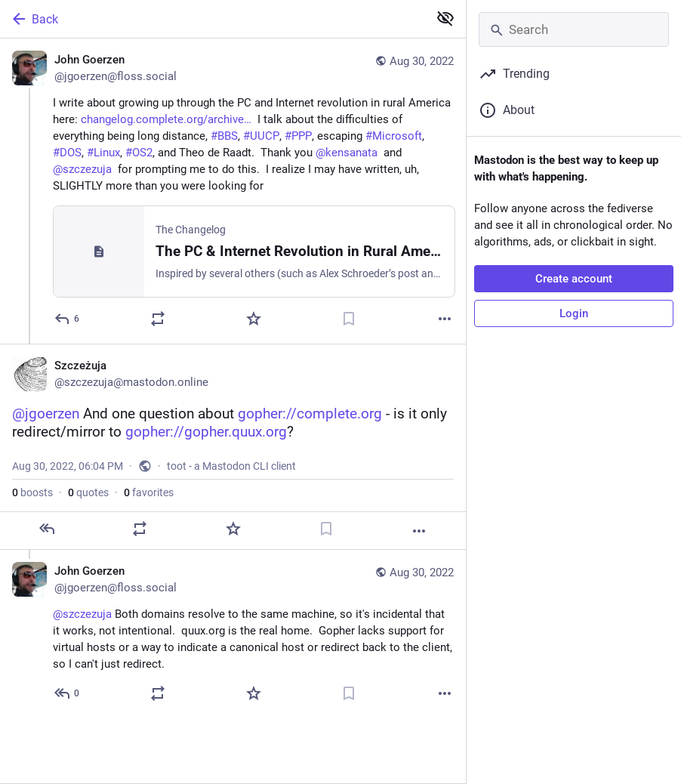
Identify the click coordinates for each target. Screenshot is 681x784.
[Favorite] (254, 319)
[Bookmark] (349, 319)
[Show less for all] (445, 18)
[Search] (574, 29)
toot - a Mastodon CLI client (231, 466)
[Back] (213, 19)
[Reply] (68, 319)
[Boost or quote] (158, 319)
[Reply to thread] (68, 693)
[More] (445, 319)
